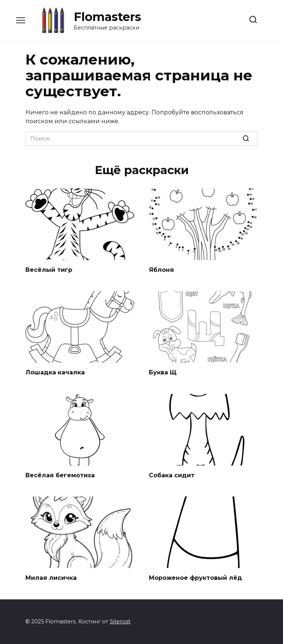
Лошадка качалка (55, 372)
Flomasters (107, 17)
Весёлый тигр (49, 270)
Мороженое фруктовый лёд (195, 578)
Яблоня (161, 270)
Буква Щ (163, 372)
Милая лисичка (51, 578)
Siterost (120, 622)
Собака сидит (172, 475)
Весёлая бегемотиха (60, 475)
